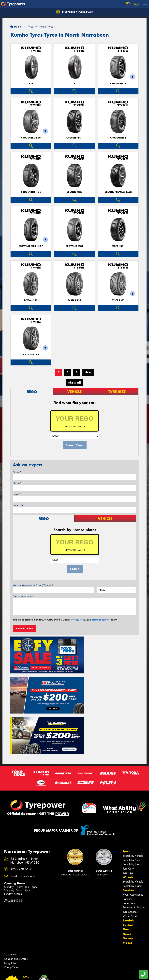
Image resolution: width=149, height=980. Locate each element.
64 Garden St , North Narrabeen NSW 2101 (26, 810)
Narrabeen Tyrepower (74, 12)
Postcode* (19, 505)
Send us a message (23, 825)
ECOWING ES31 (74, 246)
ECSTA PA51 (74, 300)
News (127, 883)
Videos (127, 892)
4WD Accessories (133, 844)
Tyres (126, 801)
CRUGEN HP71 (118, 84)
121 (31, 84)
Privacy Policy (79, 620)
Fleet (126, 879)
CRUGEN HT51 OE (31, 192)
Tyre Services (130, 861)
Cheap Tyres (11, 917)
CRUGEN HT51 (118, 138)
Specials (128, 870)
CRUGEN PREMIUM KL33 (118, 192)
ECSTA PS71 (118, 300)
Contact (128, 874)
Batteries (127, 848)
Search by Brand (132, 814)
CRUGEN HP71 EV (31, 138)
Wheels (128, 827)
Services (128, 840)
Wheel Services (132, 865)
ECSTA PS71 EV (31, 355)
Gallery (128, 888)
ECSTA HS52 (31, 300)
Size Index (10, 904)
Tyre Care (128, 818)
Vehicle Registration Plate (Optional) (33, 585)
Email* (17, 494)
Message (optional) (24, 596)
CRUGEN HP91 (74, 138)
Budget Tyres (11, 912)
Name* (17, 472)
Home (16, 27)
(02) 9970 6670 (21, 819)
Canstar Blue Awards (16, 908)
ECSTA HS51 (118, 246)
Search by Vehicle (133, 805)
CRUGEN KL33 (74, 192)
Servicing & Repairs (134, 857)
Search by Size (131, 809)
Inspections (129, 853)
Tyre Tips (128, 822)
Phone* (17, 483)
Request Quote (25, 628)
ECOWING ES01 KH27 (31, 246)
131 (74, 84)
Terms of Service (101, 620)
